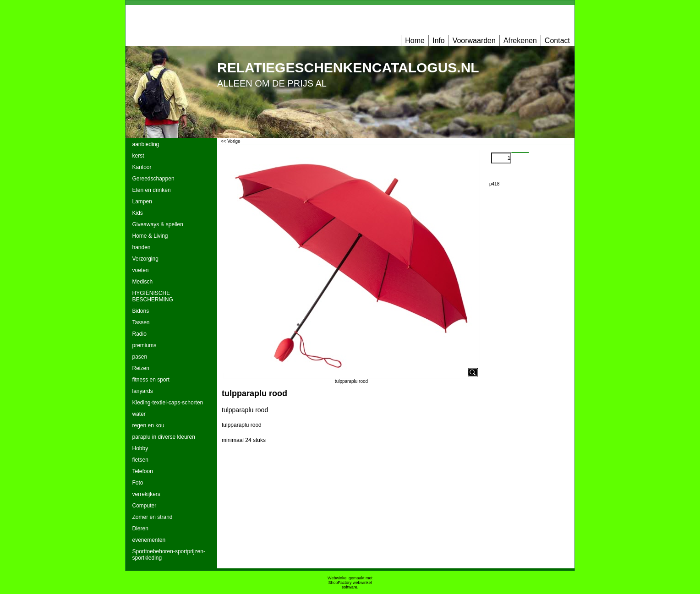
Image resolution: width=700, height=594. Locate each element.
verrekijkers (146, 494)
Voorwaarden (474, 41)
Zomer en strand (153, 517)
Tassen (141, 322)
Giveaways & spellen (158, 224)
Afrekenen (520, 41)
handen (142, 247)
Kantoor (142, 167)
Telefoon (143, 471)
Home (415, 41)
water (139, 414)
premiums (145, 345)
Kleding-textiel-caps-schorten (168, 403)
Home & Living (150, 236)
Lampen (142, 202)
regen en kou (148, 425)
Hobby (140, 448)
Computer (145, 506)
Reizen (141, 368)
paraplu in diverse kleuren (164, 437)
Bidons (141, 311)
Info (439, 41)
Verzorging (145, 259)
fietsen (140, 460)
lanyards (143, 391)
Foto (138, 483)
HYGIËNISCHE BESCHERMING (153, 296)
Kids (138, 213)
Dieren (140, 529)
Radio (139, 334)
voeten (141, 270)
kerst (138, 156)
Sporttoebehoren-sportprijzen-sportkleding (169, 555)
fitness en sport (151, 380)
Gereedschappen (153, 179)
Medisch (143, 282)
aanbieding (146, 144)
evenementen (149, 540)
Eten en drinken (152, 190)
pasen (140, 357)
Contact (557, 41)
